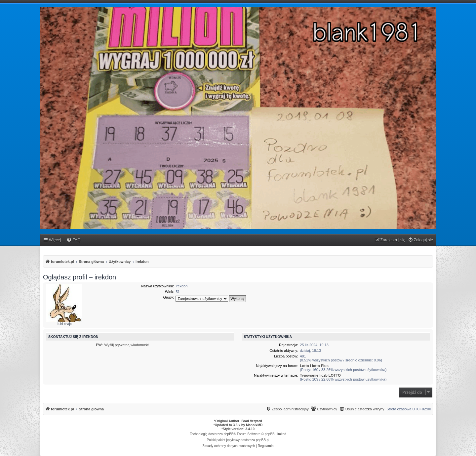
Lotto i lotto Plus (314, 366)
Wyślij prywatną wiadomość (127, 345)
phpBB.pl (263, 440)
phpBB (229, 434)
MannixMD (254, 425)
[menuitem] (73, 240)
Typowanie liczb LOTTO (320, 375)
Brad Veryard (252, 421)
